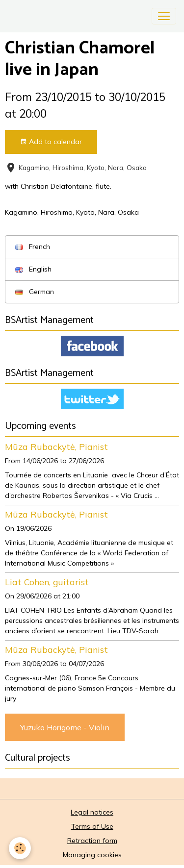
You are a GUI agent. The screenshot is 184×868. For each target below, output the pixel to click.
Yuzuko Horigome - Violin (65, 727)
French (33, 247)
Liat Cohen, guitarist (47, 582)
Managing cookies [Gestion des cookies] (92, 855)
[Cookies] (20, 848)
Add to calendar (51, 142)
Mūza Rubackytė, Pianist (56, 446)
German (35, 292)
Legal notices (92, 812)
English (33, 269)
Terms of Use (92, 826)
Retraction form (92, 841)
